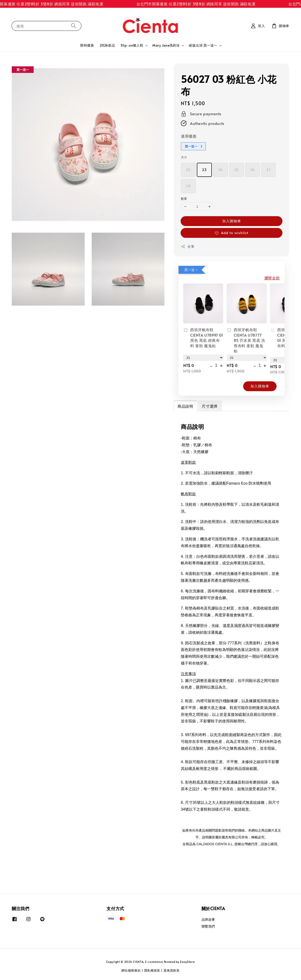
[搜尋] (74, 26)
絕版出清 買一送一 (203, 45)
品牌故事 (208, 920)
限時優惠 (87, 45)
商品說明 (185, 406)
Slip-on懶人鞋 (132, 45)
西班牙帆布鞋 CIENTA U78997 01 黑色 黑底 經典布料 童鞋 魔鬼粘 (203, 337)
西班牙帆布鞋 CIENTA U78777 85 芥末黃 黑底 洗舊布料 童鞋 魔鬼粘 (246, 340)
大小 (184, 157)
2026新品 (107, 45)
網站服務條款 (131, 970)
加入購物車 (232, 221)
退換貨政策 (172, 970)
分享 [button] (188, 246)
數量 (184, 199)
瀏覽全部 (272, 278)
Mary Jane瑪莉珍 (166, 45)
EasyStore (187, 962)
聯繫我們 (208, 926)
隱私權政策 (152, 970)
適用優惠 (189, 136)
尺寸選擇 (210, 406)
